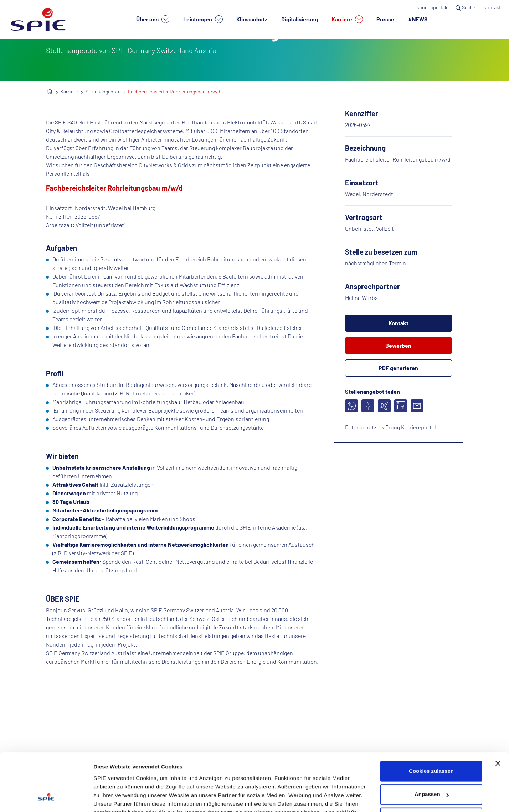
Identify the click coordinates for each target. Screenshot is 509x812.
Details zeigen (111, 798)
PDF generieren (398, 368)
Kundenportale (432, 7)
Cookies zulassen (431, 720)
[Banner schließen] (498, 712)
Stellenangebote (103, 91)
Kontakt (493, 7)
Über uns (153, 19)
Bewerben (398, 345)
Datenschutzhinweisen (163, 778)
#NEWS (418, 19)
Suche (466, 7)
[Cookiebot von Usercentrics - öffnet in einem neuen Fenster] (46, 798)
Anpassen (432, 743)
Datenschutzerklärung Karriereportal (390, 427)
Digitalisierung (300, 19)
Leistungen (203, 19)
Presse (385, 19)
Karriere (347, 19)
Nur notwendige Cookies (431, 767)
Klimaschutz (252, 19)
